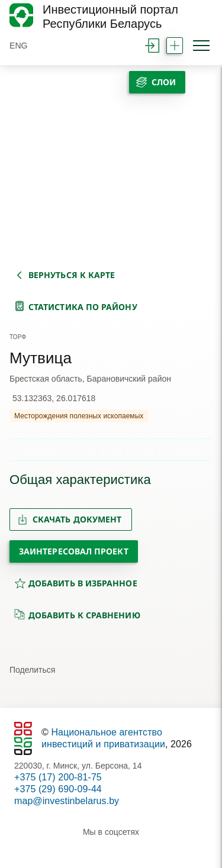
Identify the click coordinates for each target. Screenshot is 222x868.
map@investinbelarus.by (67, 801)
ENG (19, 46)
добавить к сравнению (77, 615)
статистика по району (83, 307)
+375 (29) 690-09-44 (58, 789)
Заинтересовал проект (74, 551)
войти (152, 46)
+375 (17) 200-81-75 (58, 777)
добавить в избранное (76, 583)
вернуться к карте (72, 275)
